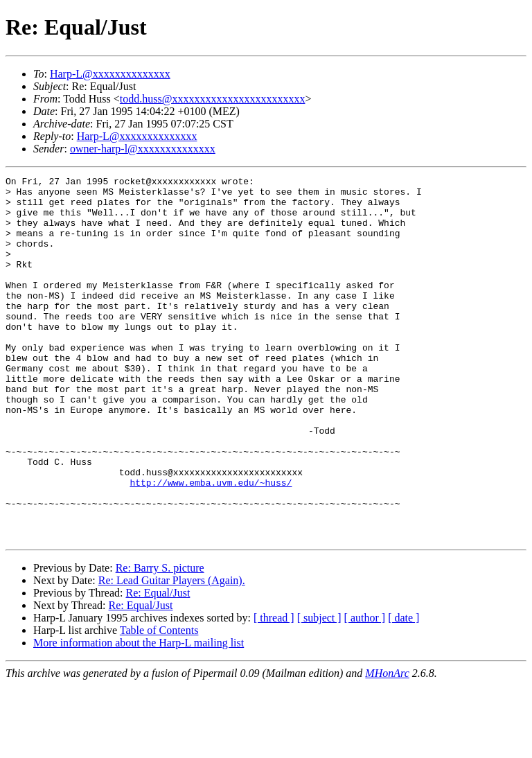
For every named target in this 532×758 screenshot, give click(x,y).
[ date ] (404, 690)
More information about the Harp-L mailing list (139, 715)
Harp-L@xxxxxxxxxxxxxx (110, 74)
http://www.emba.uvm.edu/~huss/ (211, 545)
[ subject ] (319, 690)
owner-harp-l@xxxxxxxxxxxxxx (143, 149)
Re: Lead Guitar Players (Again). (172, 653)
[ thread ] (274, 690)
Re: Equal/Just (158, 666)
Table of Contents (159, 703)
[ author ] (365, 690)
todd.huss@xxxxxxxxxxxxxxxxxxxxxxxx (213, 99)
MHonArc (387, 746)
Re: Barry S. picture (160, 641)
